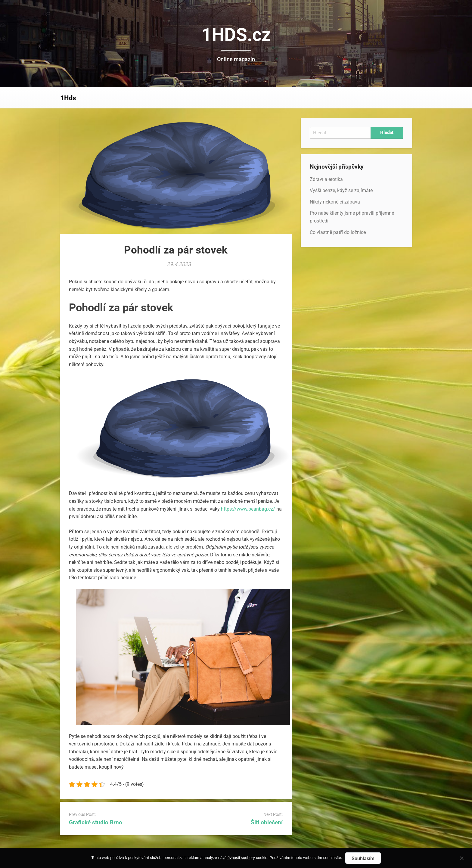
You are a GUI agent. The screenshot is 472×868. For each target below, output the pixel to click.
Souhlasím (363, 859)
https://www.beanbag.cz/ (248, 509)
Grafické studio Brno (96, 822)
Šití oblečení (267, 822)
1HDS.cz (236, 35)
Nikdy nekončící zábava (335, 202)
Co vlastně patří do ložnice (338, 232)
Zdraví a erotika (326, 179)
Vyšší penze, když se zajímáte (341, 190)
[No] (461, 857)
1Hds (68, 98)
